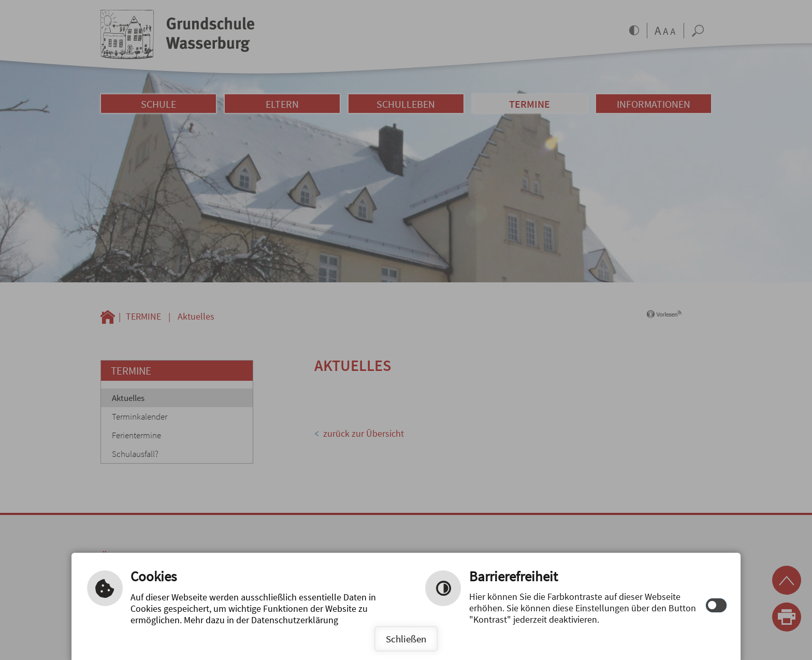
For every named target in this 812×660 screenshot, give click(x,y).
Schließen (406, 639)
